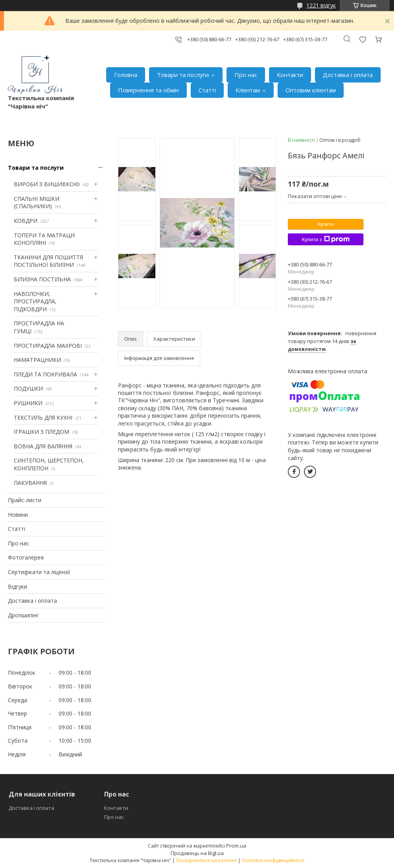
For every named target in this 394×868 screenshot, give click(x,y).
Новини (18, 515)
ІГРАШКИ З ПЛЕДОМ (41, 432)
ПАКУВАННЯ (30, 483)
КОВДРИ (26, 221)
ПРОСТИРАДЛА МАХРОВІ (48, 346)
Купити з (325, 239)
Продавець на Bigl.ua (197, 853)
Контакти (290, 75)
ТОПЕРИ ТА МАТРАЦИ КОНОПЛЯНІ (44, 239)
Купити (326, 224)
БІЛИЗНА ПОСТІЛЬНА (42, 279)
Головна (126, 75)
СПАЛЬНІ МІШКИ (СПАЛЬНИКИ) (37, 203)
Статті (207, 90)
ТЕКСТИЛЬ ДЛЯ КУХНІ (43, 417)
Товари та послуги (183, 75)
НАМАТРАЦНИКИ (37, 360)
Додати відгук (363, 39)
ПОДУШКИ (28, 388)
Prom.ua (236, 846)
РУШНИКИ (28, 403)
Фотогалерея (26, 557)
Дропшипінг (23, 615)
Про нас (246, 75)
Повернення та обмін (148, 90)
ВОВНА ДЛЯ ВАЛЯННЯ (43, 446)
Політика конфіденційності (273, 860)
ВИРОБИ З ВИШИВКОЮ (47, 184)
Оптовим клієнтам (311, 90)
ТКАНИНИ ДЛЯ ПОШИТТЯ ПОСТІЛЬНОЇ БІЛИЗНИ (48, 261)
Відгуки (17, 586)
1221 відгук (321, 5)
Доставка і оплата (348, 75)
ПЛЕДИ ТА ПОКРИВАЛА (45, 374)
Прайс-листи (25, 500)
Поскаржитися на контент (206, 860)
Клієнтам (248, 90)
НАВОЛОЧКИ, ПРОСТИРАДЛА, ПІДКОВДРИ (35, 301)
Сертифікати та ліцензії (39, 572)
